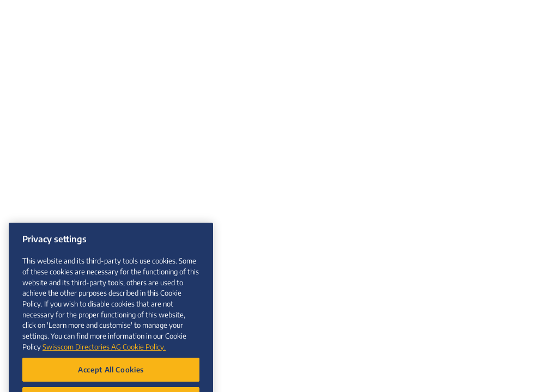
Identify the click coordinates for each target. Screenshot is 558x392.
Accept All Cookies (111, 376)
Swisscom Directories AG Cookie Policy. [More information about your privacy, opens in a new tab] (104, 353)
